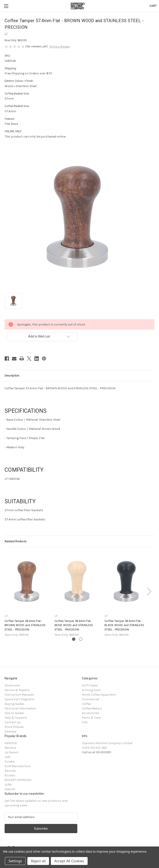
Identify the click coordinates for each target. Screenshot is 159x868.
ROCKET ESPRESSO (18, 780)
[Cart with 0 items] (153, 6)
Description (12, 376)
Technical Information (20, 708)
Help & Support (16, 718)
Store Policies (14, 727)
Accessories (91, 713)
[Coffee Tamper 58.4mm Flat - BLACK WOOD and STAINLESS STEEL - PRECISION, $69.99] (127, 581)
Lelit (8, 757)
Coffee (86, 704)
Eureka (10, 762)
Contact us (13, 722)
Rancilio (10, 771)
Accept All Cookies (69, 861)
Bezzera (10, 748)
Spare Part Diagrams (20, 699)
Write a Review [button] (60, 47)
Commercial (91, 699)
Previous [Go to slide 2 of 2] (6, 591)
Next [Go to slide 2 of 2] (149, 591)
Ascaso (10, 775)
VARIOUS (11, 743)
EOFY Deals (90, 685)
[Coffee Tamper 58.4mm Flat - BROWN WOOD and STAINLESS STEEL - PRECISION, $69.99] (27, 581)
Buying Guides (14, 704)
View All (10, 789)
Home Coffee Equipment (99, 695)
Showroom (12, 685)
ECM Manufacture (17, 766)
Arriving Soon (91, 690)
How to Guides (14, 713)
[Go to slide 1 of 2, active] (74, 639)
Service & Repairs (17, 690)
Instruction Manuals (19, 695)
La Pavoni (11, 752)
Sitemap (11, 731)
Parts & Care (91, 718)
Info (85, 722)
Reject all (38, 861)
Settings (15, 861)
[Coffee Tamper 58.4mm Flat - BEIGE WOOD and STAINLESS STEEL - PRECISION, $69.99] (77, 581)
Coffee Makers (92, 708)
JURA (8, 785)
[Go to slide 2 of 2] (81, 639)
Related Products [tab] (16, 541)
